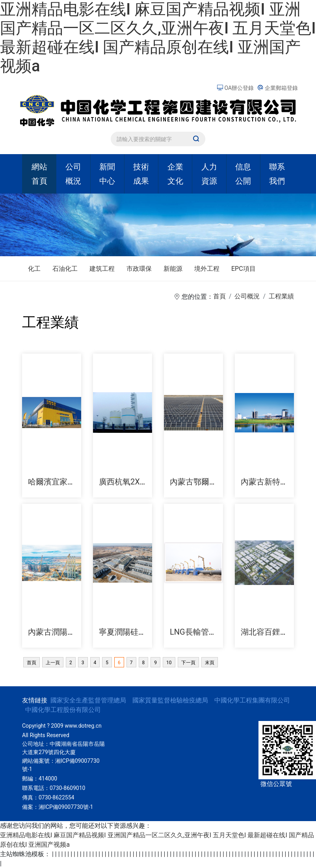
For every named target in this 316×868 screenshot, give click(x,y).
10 (169, 663)
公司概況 (247, 296)
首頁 (219, 296)
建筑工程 (102, 269)
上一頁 (53, 663)
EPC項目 (244, 269)
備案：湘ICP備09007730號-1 (58, 807)
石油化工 (65, 269)
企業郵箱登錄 (278, 88)
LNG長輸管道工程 (201, 632)
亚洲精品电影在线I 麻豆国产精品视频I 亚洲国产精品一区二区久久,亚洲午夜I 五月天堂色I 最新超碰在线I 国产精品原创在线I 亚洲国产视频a (158, 38)
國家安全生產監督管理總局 (88, 700)
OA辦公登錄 (236, 88)
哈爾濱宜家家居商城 (63, 482)
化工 (34, 269)
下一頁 (188, 663)
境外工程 (207, 269)
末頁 (210, 663)
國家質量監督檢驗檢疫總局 (170, 700)
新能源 (173, 269)
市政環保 (139, 269)
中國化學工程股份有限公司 (63, 710)
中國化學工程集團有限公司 (252, 700)
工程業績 (281, 296)
